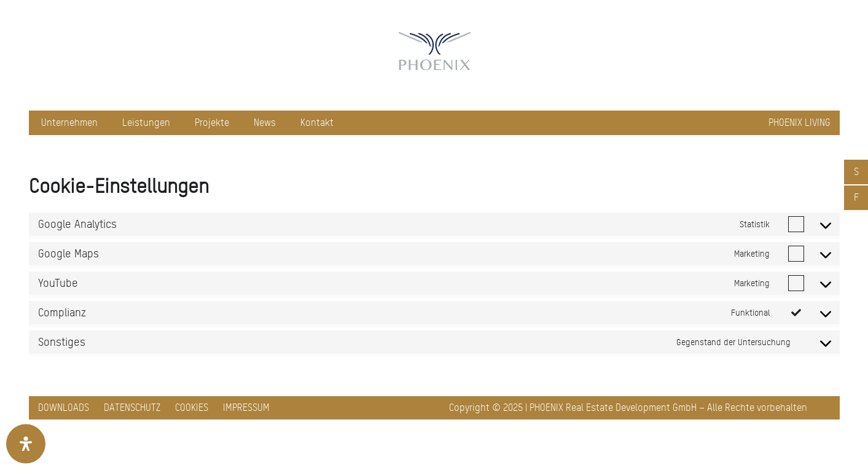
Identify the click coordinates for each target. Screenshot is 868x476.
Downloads (64, 408)
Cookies (192, 408)
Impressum (246, 408)
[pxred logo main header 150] (434, 55)
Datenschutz (132, 408)
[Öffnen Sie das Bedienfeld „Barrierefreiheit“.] (26, 444)
